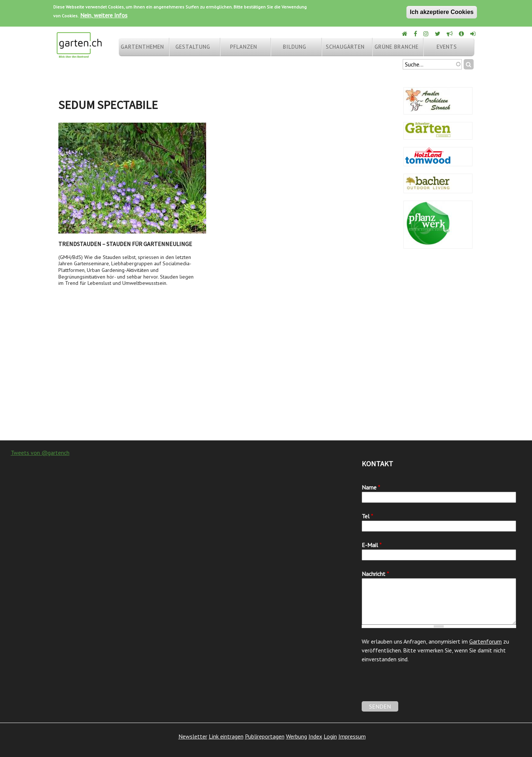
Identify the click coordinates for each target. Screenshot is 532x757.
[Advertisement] (266, 381)
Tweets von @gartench (40, 453)
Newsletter (193, 736)
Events (447, 47)
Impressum (352, 736)
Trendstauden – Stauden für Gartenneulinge (125, 244)
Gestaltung (193, 47)
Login (330, 736)
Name (371, 487)
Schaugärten (345, 47)
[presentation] (418, 687)
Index (315, 736)
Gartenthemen (142, 47)
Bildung (295, 47)
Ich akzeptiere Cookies (442, 12)
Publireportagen (265, 736)
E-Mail (372, 545)
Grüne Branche (397, 47)
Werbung (296, 736)
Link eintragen (226, 736)
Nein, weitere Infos (104, 15)
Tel (367, 516)
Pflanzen (244, 47)
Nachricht (375, 574)
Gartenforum (485, 641)
